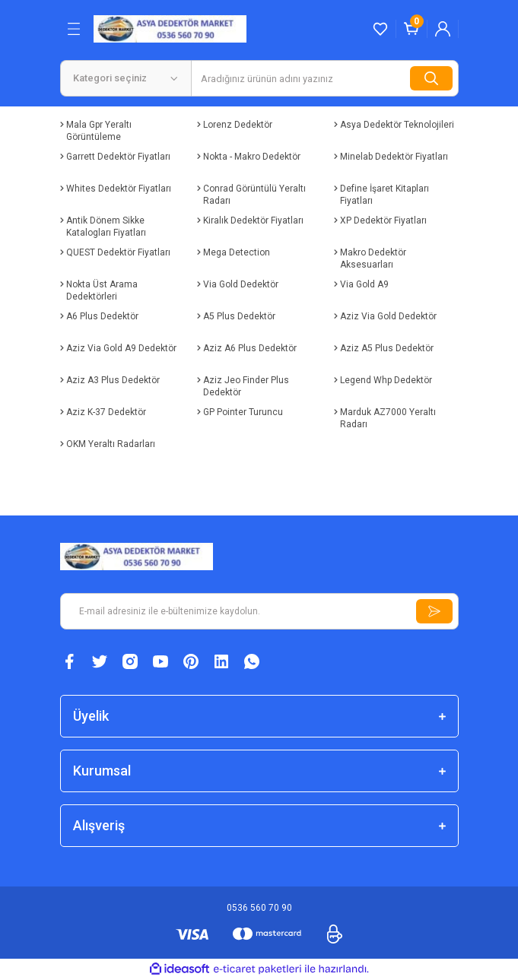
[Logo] (170, 29)
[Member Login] (443, 29)
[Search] (325, 78)
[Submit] (434, 611)
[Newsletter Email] (259, 611)
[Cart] (412, 29)
